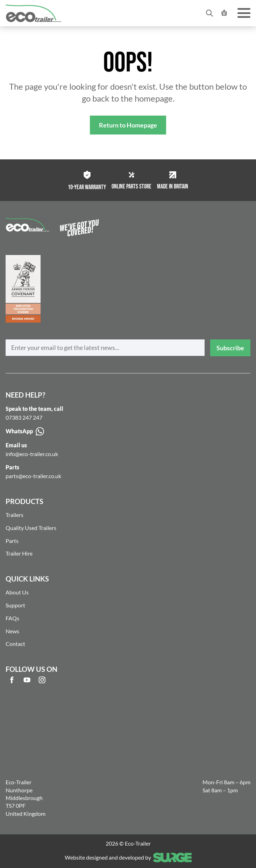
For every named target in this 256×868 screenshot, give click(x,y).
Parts (12, 541)
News (12, 631)
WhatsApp (25, 431)
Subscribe (230, 348)
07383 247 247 (24, 417)
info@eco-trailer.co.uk (32, 454)
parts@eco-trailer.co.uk (33, 476)
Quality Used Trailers (31, 528)
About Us (17, 592)
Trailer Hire (19, 553)
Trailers (15, 515)
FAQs (12, 618)
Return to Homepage (128, 125)
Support (15, 605)
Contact (15, 644)
